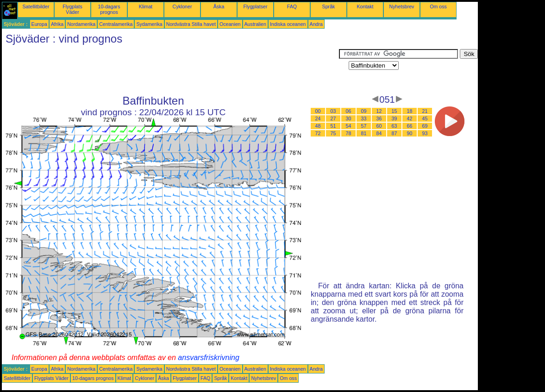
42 (410, 118)
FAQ (292, 6)
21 (425, 111)
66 (410, 126)
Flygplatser (255, 6)
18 (410, 111)
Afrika (57, 24)
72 (318, 133)
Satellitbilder (36, 6)
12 (379, 111)
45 (425, 118)
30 (349, 118)
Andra (316, 24)
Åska (219, 6)
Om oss (438, 6)
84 (379, 133)
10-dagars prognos (109, 9)
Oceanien (230, 24)
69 (425, 126)
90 (410, 133)
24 (318, 118)
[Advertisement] (170, 70)
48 (318, 126)
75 (333, 133)
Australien (255, 24)
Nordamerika (81, 24)
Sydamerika (149, 24)
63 (395, 126)
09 (364, 111)
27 (333, 118)
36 (379, 118)
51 (333, 126)
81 (364, 133)
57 (364, 126)
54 (349, 126)
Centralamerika (116, 24)
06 (349, 111)
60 (379, 126)
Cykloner (182, 6)
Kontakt (365, 6)
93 (425, 133)
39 (395, 118)
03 (333, 111)
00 (318, 111)
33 (364, 118)
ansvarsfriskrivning (208, 358)
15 (395, 111)
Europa (39, 24)
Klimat (146, 6)
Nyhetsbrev (402, 6)
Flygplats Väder (72, 9)
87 (395, 133)
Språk (329, 6)
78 (349, 133)
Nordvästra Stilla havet (191, 24)
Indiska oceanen (288, 24)
